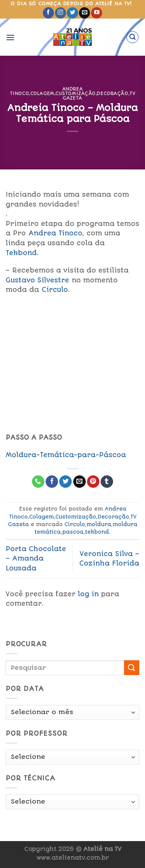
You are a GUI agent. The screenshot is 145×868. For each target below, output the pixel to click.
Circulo (55, 290)
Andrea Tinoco (55, 233)
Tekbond (21, 253)
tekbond (97, 532)
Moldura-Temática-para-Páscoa (66, 455)
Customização (76, 94)
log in (88, 594)
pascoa (73, 532)
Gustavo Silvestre (37, 280)
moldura (99, 524)
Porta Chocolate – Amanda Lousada (36, 559)
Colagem (42, 94)
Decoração (112, 94)
